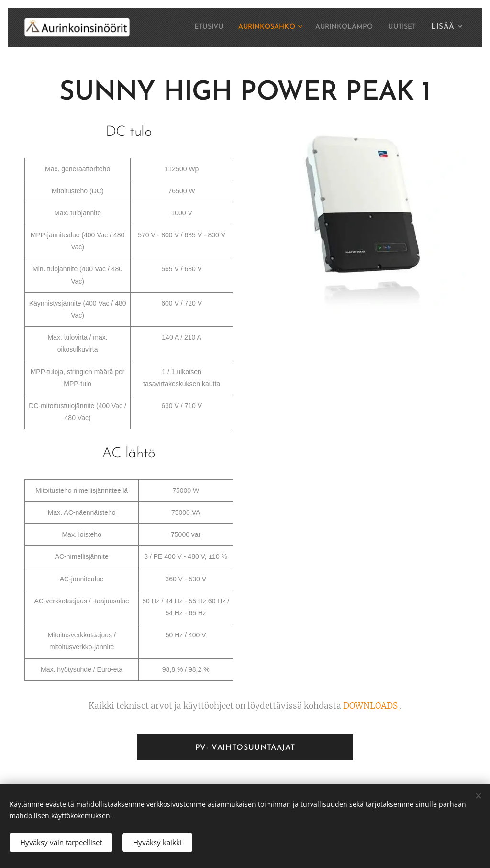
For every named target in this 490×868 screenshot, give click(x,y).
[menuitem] (188, 27)
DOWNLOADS (371, 706)
